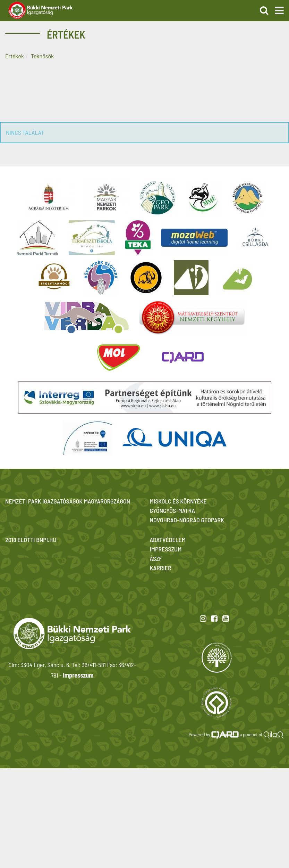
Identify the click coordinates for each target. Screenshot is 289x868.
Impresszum (78, 675)
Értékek (15, 56)
